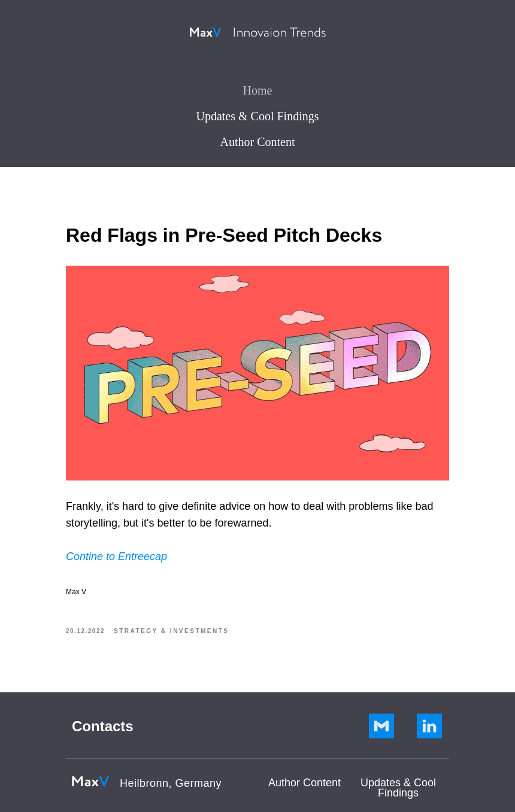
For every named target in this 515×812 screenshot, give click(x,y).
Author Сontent (305, 783)
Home (258, 90)
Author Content (258, 142)
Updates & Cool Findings (257, 116)
